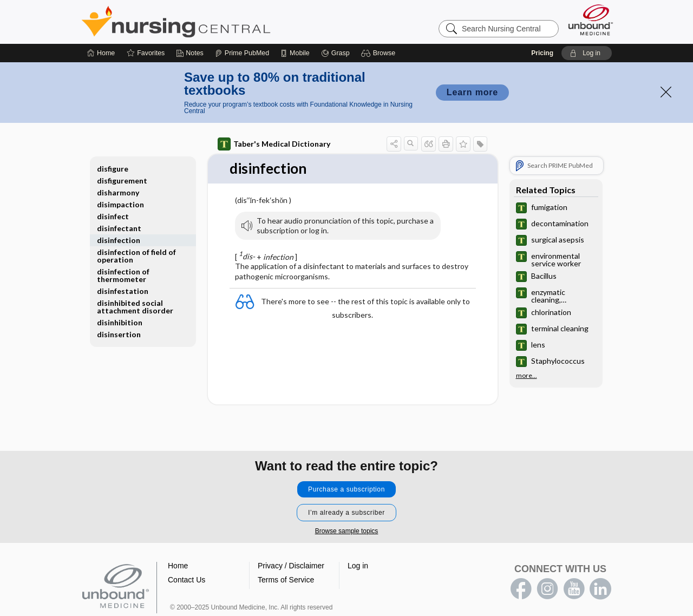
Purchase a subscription (346, 489)
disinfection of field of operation (136, 256)
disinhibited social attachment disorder (135, 307)
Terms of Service (286, 580)
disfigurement (122, 181)
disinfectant (119, 228)
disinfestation (123, 291)
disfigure (113, 169)
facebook (521, 589)
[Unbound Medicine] (591, 20)
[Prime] (242, 53)
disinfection (119, 240)
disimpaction (120, 204)
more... (527, 376)
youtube (574, 589)
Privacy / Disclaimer (291, 566)
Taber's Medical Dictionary (274, 144)
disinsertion (119, 334)
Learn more (472, 92)
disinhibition (120, 322)
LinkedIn (600, 589)
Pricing (542, 53)
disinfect (113, 216)
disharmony (118, 192)
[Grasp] (335, 53)
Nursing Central (217, 22)
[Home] (101, 53)
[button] (380, 53)
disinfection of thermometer (123, 275)
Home (178, 566)
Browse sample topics (347, 531)
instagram (547, 589)
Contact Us (187, 580)
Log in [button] (358, 566)
